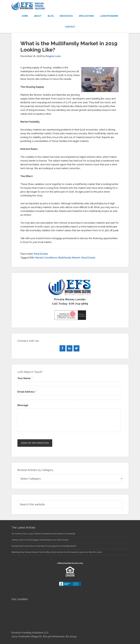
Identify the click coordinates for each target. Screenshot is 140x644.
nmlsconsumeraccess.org (70, 563)
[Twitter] (77, 348)
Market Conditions (46, 258)
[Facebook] (62, 348)
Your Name (25, 378)
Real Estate (41, 254)
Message (23, 405)
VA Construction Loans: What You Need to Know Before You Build (43, 533)
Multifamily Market (69, 258)
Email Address (27, 392)
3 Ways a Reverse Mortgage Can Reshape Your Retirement (40, 540)
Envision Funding (70, 6)
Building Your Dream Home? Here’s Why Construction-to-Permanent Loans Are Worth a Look (57, 552)
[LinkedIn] (69, 348)
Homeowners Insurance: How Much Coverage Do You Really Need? (44, 546)
